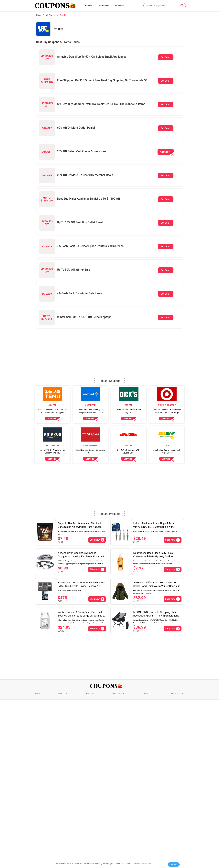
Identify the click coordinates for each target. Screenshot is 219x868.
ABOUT (37, 694)
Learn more (146, 863)
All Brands (120, 6)
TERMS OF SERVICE (176, 694)
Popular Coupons (109, 381)
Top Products (104, 6)
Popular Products (110, 514)
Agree (174, 864)
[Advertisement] (110, 350)
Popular (89, 6)
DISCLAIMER (118, 694)
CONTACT (63, 694)
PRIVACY (146, 694)
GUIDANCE (90, 694)
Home (39, 15)
